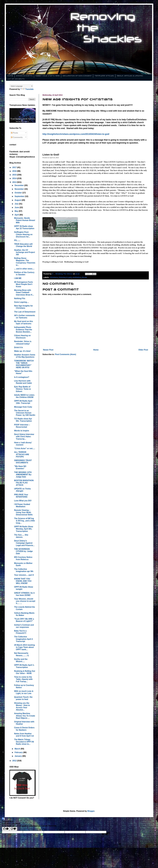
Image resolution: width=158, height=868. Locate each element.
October (19, 193)
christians (54, 277)
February (19, 752)
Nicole (84, 277)
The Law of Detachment (25, 312)
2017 (15, 167)
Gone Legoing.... (22, 302)
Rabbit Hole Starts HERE (48, 76)
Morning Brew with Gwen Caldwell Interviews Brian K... (24, 292)
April (17, 215)
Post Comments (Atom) (66, 354)
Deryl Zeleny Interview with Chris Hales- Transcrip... (24, 437)
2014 (15, 178)
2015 (15, 175)
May (17, 211)
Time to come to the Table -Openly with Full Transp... (23, 679)
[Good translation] (6, 829)
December (19, 185)
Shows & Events (24, 76)
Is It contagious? (22, 377)
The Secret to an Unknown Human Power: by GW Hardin (25, 413)
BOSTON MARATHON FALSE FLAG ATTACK (24, 483)
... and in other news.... (24, 269)
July (17, 204)
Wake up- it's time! (22, 351)
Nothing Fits (20, 298)
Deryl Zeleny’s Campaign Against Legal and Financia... (24, 543)
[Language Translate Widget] (21, 86)
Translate (27, 89)
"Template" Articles (104, 76)
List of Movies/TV (16, 79)
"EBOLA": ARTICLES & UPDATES (130, 76)
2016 (15, 171)
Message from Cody (23, 407)
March (18, 749)
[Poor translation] (13, 829)
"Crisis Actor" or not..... (25, 448)
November (20, 189)
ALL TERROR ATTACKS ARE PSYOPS (22, 454)
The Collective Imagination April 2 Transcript (23, 639)
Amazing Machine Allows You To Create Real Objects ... (25, 716)
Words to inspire (22, 431)
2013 (15, 182)
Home (10, 76)
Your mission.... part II (24, 575)
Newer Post (48, 350)
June (17, 207)
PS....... (17, 240)
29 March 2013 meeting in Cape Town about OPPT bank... (24, 647)
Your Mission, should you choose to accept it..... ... (25, 601)
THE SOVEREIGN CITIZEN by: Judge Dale (23, 551)
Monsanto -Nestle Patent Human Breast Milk (25, 220)
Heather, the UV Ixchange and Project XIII (25, 252)
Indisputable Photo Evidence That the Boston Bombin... (23, 329)
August (18, 200)
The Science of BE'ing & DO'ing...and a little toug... (24, 521)
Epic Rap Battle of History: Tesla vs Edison (23, 389)
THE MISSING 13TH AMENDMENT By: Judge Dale (23, 475)
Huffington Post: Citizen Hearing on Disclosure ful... (23, 234)
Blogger (91, 811)
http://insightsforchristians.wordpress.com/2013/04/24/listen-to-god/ (76, 134)
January (19, 756)
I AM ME (18, 278)
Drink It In (19, 347)
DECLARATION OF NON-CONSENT (77, 76)
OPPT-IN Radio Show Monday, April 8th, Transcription (24, 529)
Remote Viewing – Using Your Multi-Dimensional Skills (23, 512)
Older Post (143, 350)
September (20, 196)
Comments (17, 137)
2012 (15, 761)
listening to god (65, 277)
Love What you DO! (23, 501)
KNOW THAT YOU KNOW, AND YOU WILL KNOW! (23, 581)
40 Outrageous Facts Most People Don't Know (23, 284)
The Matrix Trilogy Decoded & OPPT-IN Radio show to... (24, 742)
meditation (77, 277)
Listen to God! (51, 155)
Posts (15, 133)
